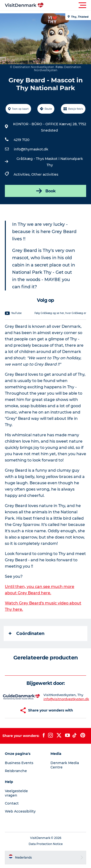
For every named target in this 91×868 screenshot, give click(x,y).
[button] (67, 5)
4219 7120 (21, 140)
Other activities (45, 174)
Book (45, 191)
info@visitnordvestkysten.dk (66, 699)
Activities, (22, 174)
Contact (12, 803)
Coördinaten (27, 633)
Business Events (19, 763)
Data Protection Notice (46, 844)
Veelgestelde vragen (16, 793)
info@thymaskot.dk (31, 149)
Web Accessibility (20, 811)
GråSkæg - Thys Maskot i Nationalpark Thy (50, 162)
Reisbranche (16, 771)
